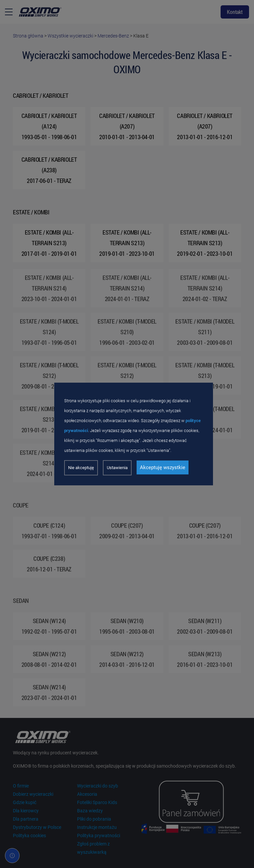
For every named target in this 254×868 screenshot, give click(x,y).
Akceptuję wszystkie (163, 467)
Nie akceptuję (81, 468)
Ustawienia (117, 468)
